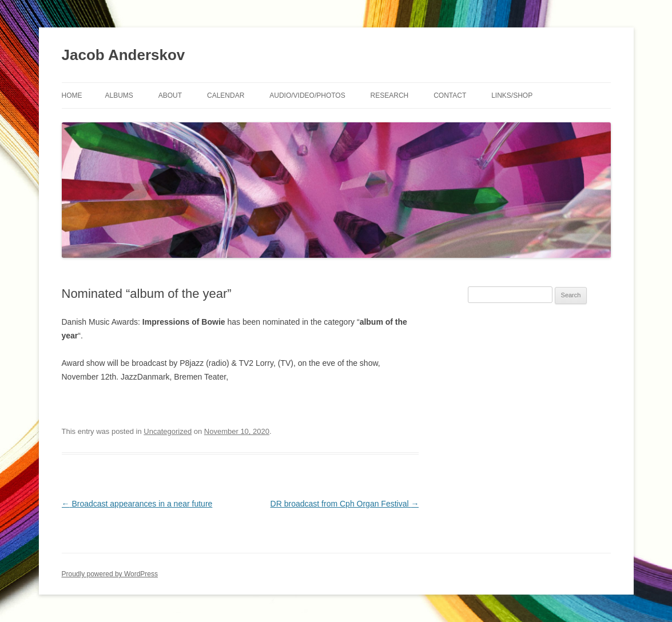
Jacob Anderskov (124, 55)
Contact (450, 95)
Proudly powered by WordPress (110, 574)
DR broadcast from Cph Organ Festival (345, 504)
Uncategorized (168, 431)
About (170, 95)
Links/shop (512, 95)
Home (72, 95)
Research (390, 95)
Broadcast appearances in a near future (137, 504)
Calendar (226, 95)
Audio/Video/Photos (307, 95)
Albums (119, 95)
